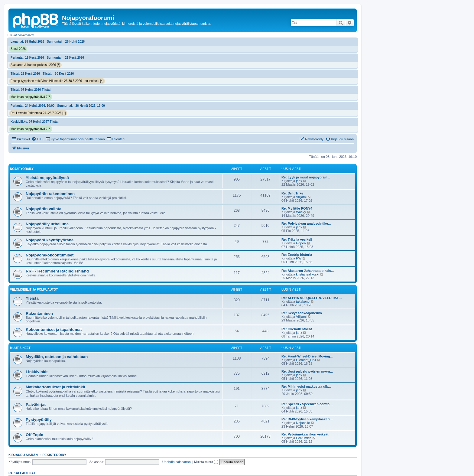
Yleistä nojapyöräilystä (47, 178)
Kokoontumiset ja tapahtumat (54, 329)
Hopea (301, 243)
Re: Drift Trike (292, 193)
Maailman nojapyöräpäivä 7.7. (31, 97)
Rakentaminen (39, 313)
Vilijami (301, 197)
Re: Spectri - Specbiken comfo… (307, 404)
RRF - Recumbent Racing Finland (57, 271)
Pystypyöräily (39, 420)
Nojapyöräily (22, 169)
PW (299, 258)
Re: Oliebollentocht (297, 329)
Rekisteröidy (54, 455)
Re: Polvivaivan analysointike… (306, 223)
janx (299, 181)
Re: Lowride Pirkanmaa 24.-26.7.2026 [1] (38, 113)
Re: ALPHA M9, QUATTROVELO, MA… (312, 298)
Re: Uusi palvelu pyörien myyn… (307, 371)
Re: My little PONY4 (297, 208)
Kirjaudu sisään (23, 455)
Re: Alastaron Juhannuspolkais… (308, 271)
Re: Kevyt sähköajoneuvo (302, 313)
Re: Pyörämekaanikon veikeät (305, 434)
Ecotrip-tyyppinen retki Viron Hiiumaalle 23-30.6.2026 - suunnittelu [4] (57, 81)
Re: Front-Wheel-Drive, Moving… (307, 356)
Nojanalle (303, 423)
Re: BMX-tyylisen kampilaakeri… (307, 419)
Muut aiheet (20, 348)
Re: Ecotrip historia (297, 255)
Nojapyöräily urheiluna (47, 224)
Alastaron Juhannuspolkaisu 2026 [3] (35, 65)
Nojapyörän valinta (44, 209)
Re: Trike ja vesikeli (297, 240)
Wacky (301, 212)
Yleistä (32, 298)
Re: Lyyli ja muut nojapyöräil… (306, 177)
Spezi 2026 (18, 49)
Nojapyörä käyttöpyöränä (50, 240)
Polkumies (304, 438)
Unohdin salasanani (177, 462)
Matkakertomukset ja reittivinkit (55, 387)
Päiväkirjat (36, 404)
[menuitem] (38, 139)
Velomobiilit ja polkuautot (34, 290)
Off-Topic (34, 435)
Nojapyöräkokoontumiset (50, 255)
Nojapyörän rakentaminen (50, 194)
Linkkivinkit (37, 372)
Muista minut (206, 462)
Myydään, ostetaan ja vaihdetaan (57, 357)
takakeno (303, 302)
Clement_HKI (306, 360)
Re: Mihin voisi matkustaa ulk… (306, 386)
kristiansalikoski (307, 274)
